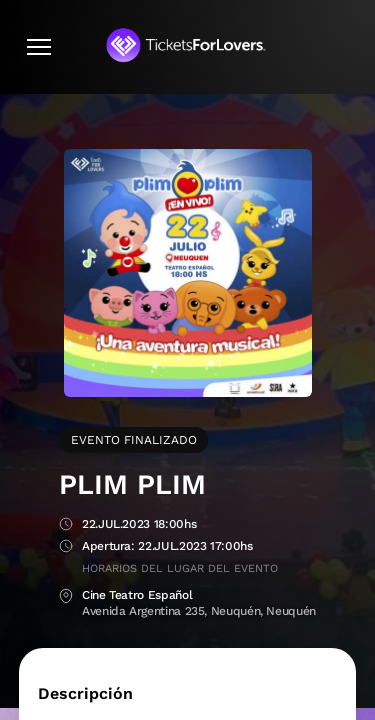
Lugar (66, 596)
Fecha (66, 525)
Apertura (66, 547)
